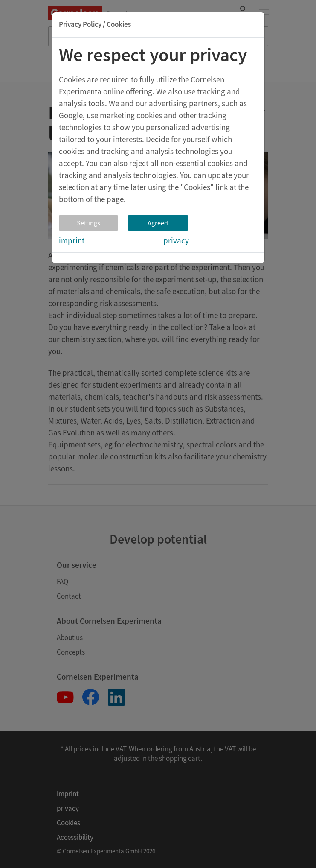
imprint (72, 240)
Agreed (158, 223)
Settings (88, 223)
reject (139, 163)
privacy (176, 240)
